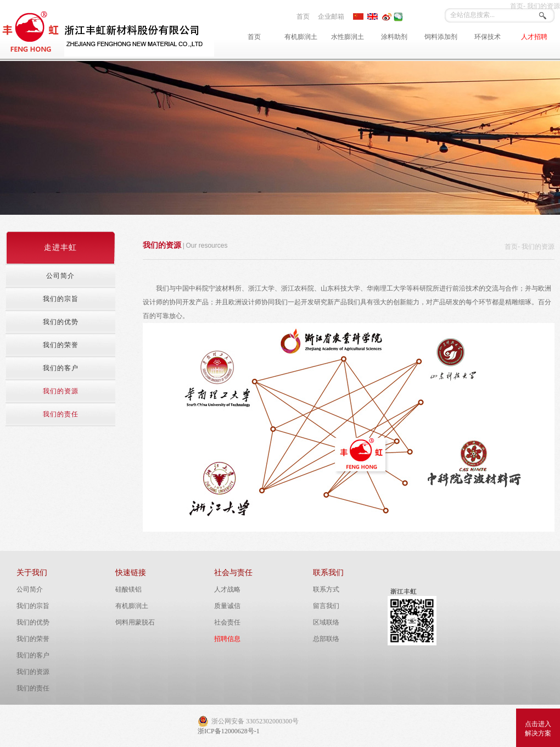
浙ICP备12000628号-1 (229, 731)
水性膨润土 (348, 37)
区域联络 (326, 622)
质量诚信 (227, 606)
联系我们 (328, 573)
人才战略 (227, 589)
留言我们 (326, 606)
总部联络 (326, 639)
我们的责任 (33, 688)
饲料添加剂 (441, 37)
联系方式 (326, 589)
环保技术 (488, 37)
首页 (303, 16)
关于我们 (32, 573)
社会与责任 (233, 573)
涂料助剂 (394, 37)
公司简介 (30, 589)
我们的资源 (33, 672)
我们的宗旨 (33, 606)
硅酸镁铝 (128, 589)
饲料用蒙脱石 (135, 622)
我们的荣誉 (33, 639)
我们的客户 (33, 655)
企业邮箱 (331, 16)
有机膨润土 (301, 37)
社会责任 (227, 622)
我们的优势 (33, 622)
